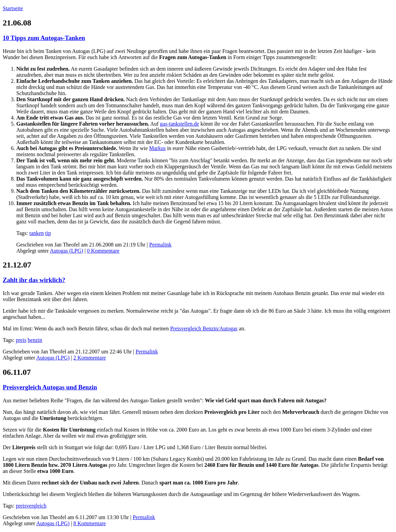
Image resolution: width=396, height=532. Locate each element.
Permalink (160, 245)
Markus (157, 148)
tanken (37, 233)
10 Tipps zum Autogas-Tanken (44, 38)
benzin (35, 340)
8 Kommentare (90, 523)
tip (48, 233)
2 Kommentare (90, 358)
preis (21, 340)
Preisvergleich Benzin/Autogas (204, 328)
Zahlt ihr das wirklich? (34, 280)
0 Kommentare (103, 251)
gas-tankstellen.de (179, 124)
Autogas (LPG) (67, 251)
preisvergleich (31, 506)
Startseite (13, 8)
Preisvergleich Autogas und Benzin (50, 387)
